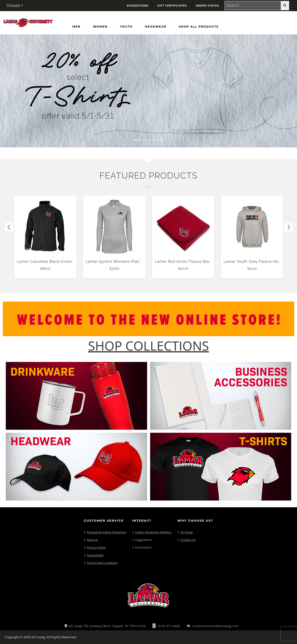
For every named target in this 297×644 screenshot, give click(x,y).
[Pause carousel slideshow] (162, 140)
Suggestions (144, 540)
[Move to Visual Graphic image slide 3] (155, 140)
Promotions (143, 547)
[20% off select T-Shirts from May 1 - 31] (148, 91)
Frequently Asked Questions (107, 532)
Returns (92, 540)
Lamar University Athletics (153, 532)
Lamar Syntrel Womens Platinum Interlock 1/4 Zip (133, 262)
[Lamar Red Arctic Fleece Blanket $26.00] (183, 227)
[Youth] (126, 27)
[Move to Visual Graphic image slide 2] (146, 140)
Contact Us (188, 540)
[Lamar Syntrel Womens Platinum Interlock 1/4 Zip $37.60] (114, 227)
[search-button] (285, 6)
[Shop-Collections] (149, 346)
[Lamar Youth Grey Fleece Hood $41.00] (252, 227)
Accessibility (95, 555)
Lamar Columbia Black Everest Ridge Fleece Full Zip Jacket (74, 262)
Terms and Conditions (102, 563)
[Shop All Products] (199, 27)
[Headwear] (156, 27)
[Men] (76, 27)
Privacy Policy (96, 547)
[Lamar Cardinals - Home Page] (28, 22)
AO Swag (186, 532)
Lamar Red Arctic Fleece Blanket (186, 262)
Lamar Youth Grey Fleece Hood (253, 262)
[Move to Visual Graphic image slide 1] (137, 140)
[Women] (100, 27)
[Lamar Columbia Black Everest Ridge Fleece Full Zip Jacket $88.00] (45, 227)
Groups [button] (13, 5)
